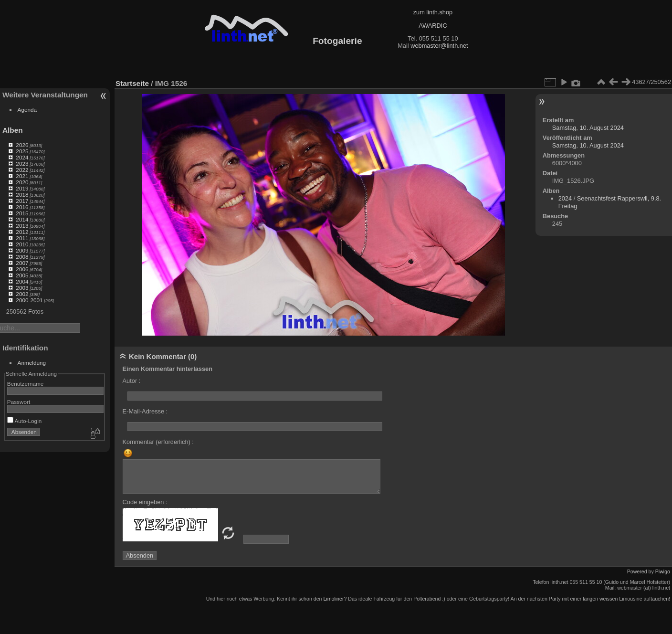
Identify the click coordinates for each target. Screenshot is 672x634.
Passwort (19, 402)
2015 (22, 213)
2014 (22, 219)
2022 (22, 170)
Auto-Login (25, 421)
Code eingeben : (145, 502)
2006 (22, 269)
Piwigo (663, 571)
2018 (22, 195)
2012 (22, 232)
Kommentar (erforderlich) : (158, 442)
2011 (22, 238)
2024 (22, 157)
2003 (22, 288)
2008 (22, 257)
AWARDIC (433, 26)
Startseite (132, 83)
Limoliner (333, 599)
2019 (22, 188)
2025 (22, 151)
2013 (22, 226)
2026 (22, 145)
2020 (22, 182)
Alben (13, 130)
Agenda (27, 110)
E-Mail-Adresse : (145, 411)
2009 (22, 250)
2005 (22, 275)
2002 (22, 294)
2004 (22, 281)
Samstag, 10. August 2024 (588, 128)
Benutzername (26, 384)
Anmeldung (32, 363)
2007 (22, 263)
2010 (22, 244)
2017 (22, 201)
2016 (22, 207)
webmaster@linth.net (439, 46)
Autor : (132, 381)
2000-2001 (29, 300)
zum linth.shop (433, 12)
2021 (22, 176)
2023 (22, 164)
